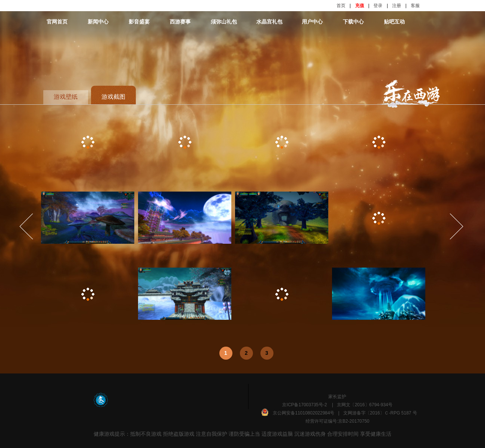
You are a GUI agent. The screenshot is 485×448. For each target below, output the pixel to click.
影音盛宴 (139, 22)
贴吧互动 (394, 22)
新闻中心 (98, 22)
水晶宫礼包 (269, 22)
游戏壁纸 (66, 97)
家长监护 (337, 397)
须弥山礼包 (224, 22)
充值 (360, 6)
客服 (415, 6)
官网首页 (57, 22)
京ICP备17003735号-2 (304, 405)
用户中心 (312, 22)
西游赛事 (180, 22)
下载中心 (353, 22)
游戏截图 (113, 97)
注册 (397, 6)
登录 (378, 6)
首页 (341, 6)
